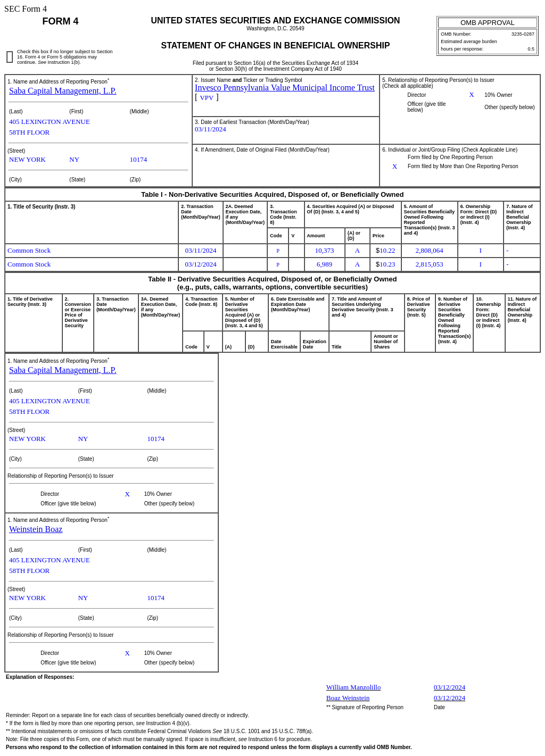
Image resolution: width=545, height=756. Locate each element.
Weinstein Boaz (36, 529)
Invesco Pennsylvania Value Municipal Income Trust (285, 88)
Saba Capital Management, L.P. (63, 91)
